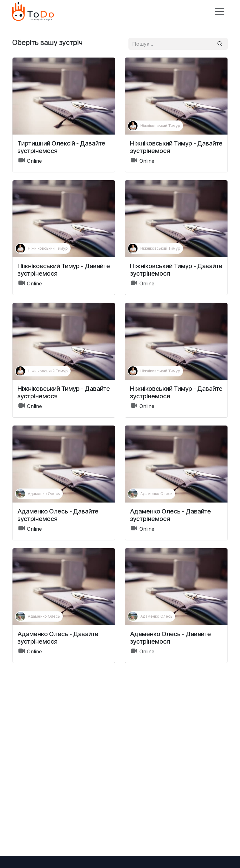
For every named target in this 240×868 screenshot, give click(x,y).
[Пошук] (220, 44)
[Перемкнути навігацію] (220, 11)
